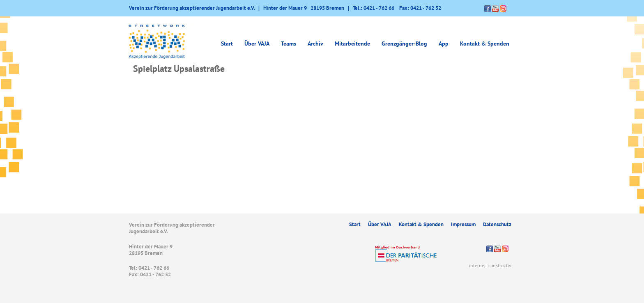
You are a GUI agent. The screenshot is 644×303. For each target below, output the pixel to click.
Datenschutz (497, 224)
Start (227, 44)
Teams (289, 44)
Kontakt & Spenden (485, 44)
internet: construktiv (490, 265)
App (444, 44)
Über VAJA (257, 44)
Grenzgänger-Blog (404, 44)
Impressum (463, 224)
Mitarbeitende (352, 44)
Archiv (315, 44)
